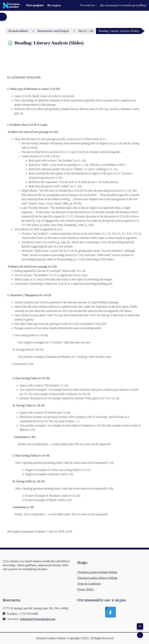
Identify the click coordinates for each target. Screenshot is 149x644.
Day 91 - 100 (86, 31)
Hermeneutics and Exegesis (53, 31)
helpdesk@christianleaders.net (38, 619)
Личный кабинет (18, 31)
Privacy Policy (86, 589)
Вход (143, 5)
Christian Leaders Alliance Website (97, 578)
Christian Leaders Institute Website (97, 572)
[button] (86, 5)
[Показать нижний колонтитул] (140, 635)
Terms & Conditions (89, 584)
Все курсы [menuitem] (54, 5)
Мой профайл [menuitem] (35, 5)
